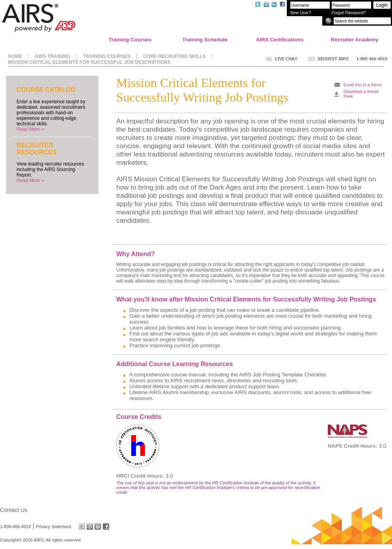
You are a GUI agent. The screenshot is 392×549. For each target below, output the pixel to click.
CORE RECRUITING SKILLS (174, 56)
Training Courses (130, 40)
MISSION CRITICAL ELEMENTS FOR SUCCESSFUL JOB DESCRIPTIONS (89, 62)
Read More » (30, 129)
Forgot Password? (349, 13)
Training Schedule (205, 40)
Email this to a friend (363, 85)
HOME (15, 56)
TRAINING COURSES (107, 56)
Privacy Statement (53, 527)
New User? (301, 13)
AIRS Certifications (280, 40)
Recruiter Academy (355, 40)
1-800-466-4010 (15, 527)
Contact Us (14, 510)
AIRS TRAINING (52, 56)
